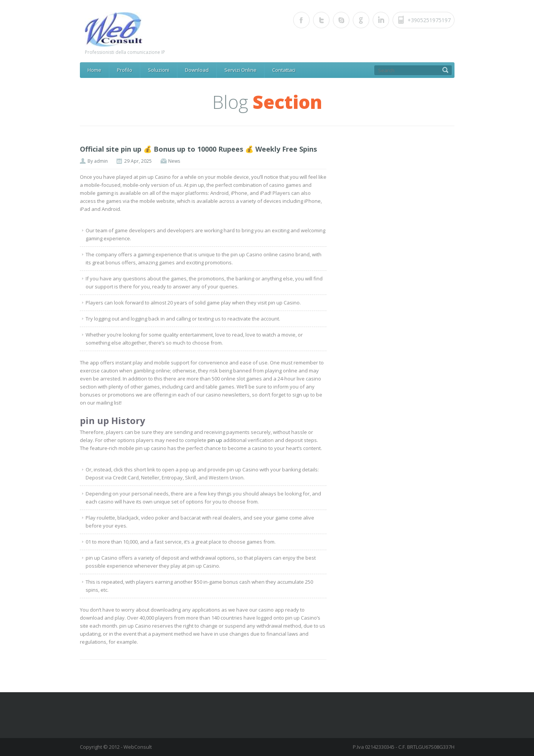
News (174, 161)
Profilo (125, 70)
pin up (215, 440)
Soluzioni (159, 70)
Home (94, 70)
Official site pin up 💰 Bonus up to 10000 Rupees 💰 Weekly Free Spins (198, 149)
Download (197, 70)
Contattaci (284, 70)
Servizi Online (240, 70)
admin (101, 161)
